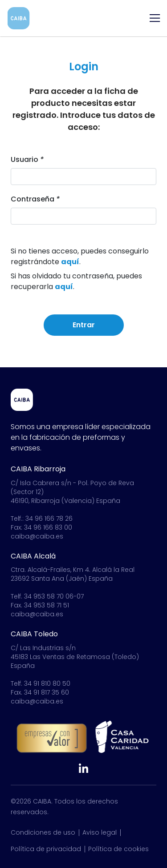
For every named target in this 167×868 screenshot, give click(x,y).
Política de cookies (118, 849)
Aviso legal (100, 832)
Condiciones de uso (43, 832)
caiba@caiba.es (37, 536)
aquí (70, 263)
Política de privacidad (46, 849)
